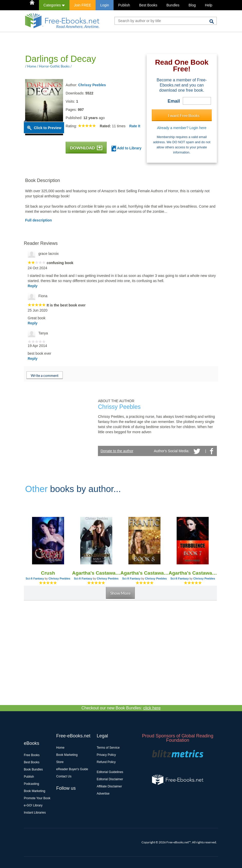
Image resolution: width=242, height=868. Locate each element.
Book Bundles (33, 769)
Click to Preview (48, 128)
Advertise (103, 794)
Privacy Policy (106, 755)
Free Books (32, 755)
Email (174, 101)
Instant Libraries (35, 813)
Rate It (135, 126)
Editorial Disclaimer (110, 779)
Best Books (148, 5)
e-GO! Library (33, 805)
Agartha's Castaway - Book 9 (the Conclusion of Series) (96, 573)
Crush (48, 573)
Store (60, 762)
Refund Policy (106, 762)
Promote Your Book (37, 798)
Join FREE (82, 5)
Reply (33, 286)
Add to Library (127, 148)
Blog (192, 5)
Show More (120, 593)
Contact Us (64, 776)
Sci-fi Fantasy (35, 578)
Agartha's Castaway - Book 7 (193, 573)
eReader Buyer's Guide (72, 769)
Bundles (173, 5)
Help (209, 5)
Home (60, 748)
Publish (124, 5)
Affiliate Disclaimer (109, 786)
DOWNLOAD (86, 148)
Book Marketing (34, 791)
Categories (54, 5)
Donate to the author (117, 451)
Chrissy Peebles (92, 85)
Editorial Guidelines (110, 772)
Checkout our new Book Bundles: (121, 708)
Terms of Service (108, 748)
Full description (38, 220)
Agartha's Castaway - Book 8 (145, 573)
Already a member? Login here (182, 128)
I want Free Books (184, 115)
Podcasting (31, 784)
